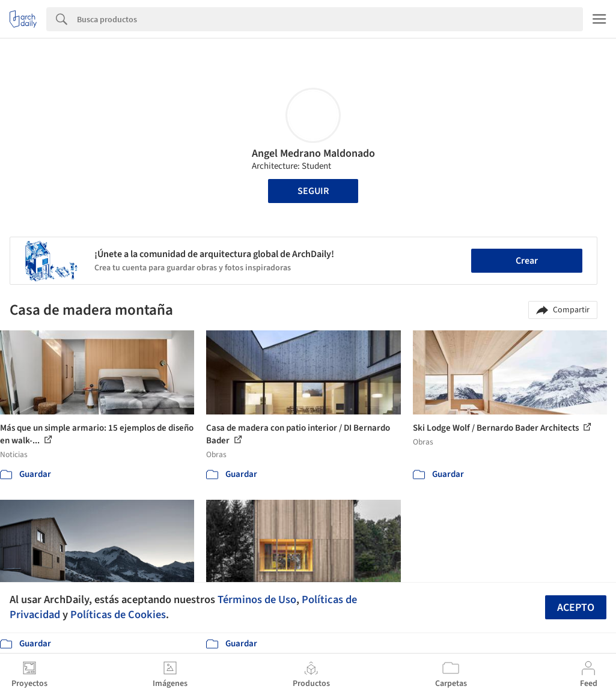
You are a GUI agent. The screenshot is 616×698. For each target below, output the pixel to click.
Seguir (313, 191)
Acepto (576, 608)
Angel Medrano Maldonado (313, 153)
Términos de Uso (257, 599)
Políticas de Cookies (118, 615)
